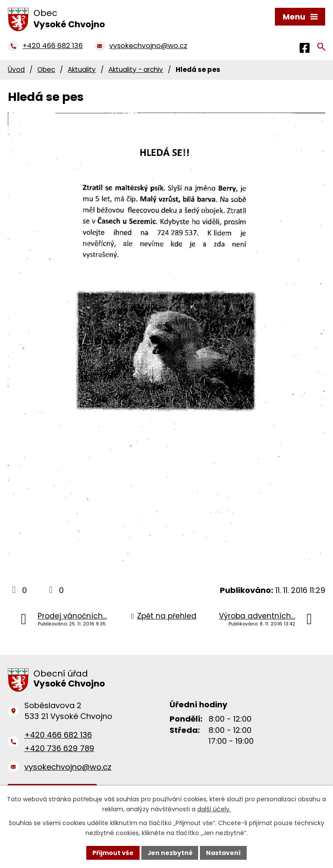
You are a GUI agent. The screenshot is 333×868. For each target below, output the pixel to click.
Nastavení (224, 852)
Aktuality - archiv (136, 70)
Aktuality (82, 70)
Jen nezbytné (170, 852)
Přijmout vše (113, 852)
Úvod (16, 70)
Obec (46, 70)
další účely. (214, 809)
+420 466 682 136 (58, 735)
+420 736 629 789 (59, 748)
